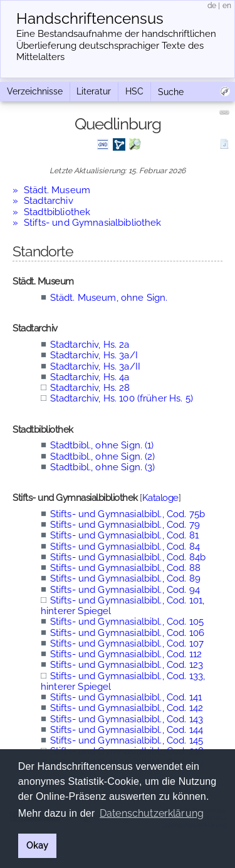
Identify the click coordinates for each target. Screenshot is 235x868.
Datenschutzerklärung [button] (152, 813)
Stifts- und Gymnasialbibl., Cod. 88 (125, 568)
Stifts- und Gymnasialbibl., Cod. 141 (126, 697)
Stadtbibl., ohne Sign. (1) (102, 445)
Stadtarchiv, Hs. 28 (90, 388)
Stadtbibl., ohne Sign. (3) (103, 467)
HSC (134, 91)
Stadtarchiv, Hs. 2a (90, 345)
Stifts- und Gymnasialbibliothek (93, 223)
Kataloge (160, 498)
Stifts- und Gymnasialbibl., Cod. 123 (127, 665)
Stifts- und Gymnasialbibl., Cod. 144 (127, 730)
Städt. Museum (57, 190)
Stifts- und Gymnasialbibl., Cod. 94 (125, 590)
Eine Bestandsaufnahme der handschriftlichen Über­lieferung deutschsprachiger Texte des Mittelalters (116, 46)
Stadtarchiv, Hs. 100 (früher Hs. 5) (122, 398)
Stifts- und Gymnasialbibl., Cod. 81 (124, 535)
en (227, 6)
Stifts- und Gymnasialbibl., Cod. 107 (127, 643)
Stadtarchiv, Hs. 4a (90, 377)
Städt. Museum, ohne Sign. (109, 298)
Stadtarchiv (49, 201)
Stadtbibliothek (57, 212)
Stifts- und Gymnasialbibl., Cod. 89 (125, 578)
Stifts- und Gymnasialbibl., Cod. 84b (128, 557)
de (212, 6)
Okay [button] (37, 845)
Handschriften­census (90, 19)
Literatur (94, 91)
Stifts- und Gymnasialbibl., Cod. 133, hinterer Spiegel (123, 681)
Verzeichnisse (35, 91)
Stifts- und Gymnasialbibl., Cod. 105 (127, 622)
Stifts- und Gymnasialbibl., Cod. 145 (127, 740)
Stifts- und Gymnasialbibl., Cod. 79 (125, 525)
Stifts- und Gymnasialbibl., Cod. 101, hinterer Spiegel (123, 606)
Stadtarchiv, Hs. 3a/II (95, 366)
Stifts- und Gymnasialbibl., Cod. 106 (127, 633)
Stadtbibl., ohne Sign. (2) (103, 457)
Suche (171, 92)
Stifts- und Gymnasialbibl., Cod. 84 (125, 547)
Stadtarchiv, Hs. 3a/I (94, 355)
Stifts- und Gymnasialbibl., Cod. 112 (126, 654)
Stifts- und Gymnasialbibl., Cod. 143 (127, 719)
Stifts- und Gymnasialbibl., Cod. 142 (127, 708)
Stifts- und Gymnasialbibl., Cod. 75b (128, 514)
